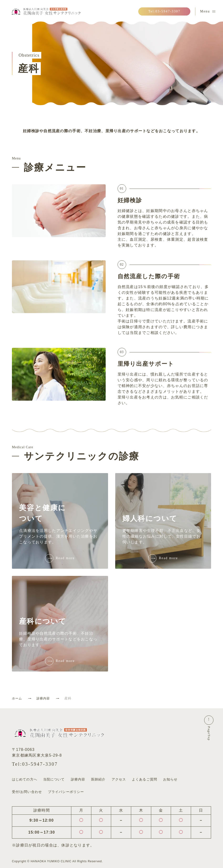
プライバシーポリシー (66, 789)
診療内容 (44, 698)
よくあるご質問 (145, 779)
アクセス (119, 779)
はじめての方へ (25, 779)
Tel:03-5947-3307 (35, 764)
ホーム (17, 698)
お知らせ (170, 779)
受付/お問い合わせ (27, 789)
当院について (54, 779)
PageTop (209, 736)
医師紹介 (98, 779)
